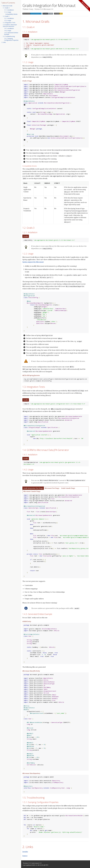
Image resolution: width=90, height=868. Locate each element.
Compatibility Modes (11, 14)
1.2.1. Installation (9, 18)
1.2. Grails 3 (6, 16)
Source (25, 856)
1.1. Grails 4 (6, 8)
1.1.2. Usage (8, 12)
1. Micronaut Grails (7, 6)
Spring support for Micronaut (33, 262)
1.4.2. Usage (8, 31)
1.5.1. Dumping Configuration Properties (11, 39)
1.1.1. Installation (9, 10)
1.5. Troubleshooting (9, 36)
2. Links (4, 42)
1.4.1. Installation (9, 28)
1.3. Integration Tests (9, 23)
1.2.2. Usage (8, 20)
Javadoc (25, 852)
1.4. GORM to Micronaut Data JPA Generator (10, 25)
